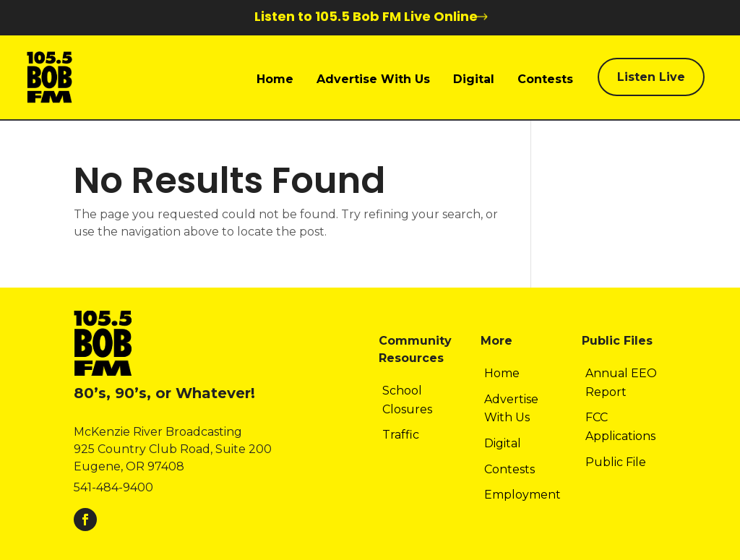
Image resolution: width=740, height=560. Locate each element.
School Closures (407, 400)
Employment (522, 495)
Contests (545, 79)
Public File (616, 462)
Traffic (401, 435)
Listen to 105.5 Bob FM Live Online (366, 16)
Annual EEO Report (621, 383)
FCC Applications (620, 427)
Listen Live (651, 77)
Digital (474, 79)
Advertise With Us (373, 79)
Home (275, 79)
